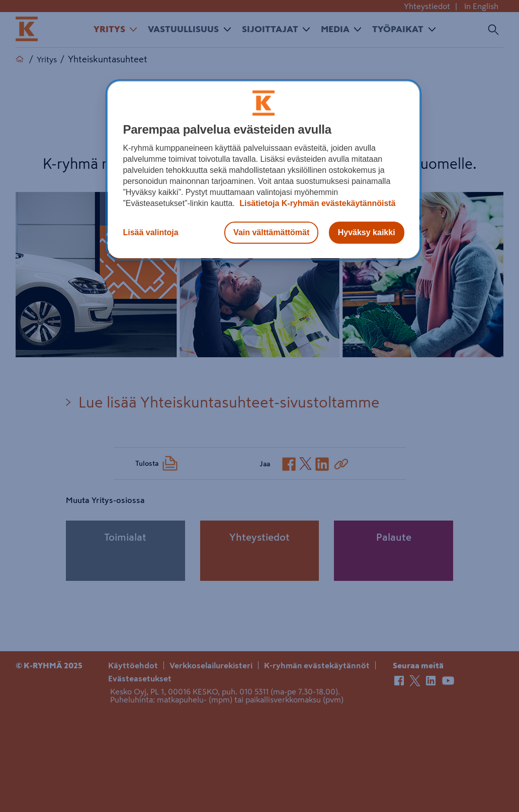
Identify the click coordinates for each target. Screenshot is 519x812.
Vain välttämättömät (271, 232)
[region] (263, 170)
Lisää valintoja (150, 232)
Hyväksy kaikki (367, 232)
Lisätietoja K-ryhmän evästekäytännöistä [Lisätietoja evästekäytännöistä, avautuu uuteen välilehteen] (317, 203)
